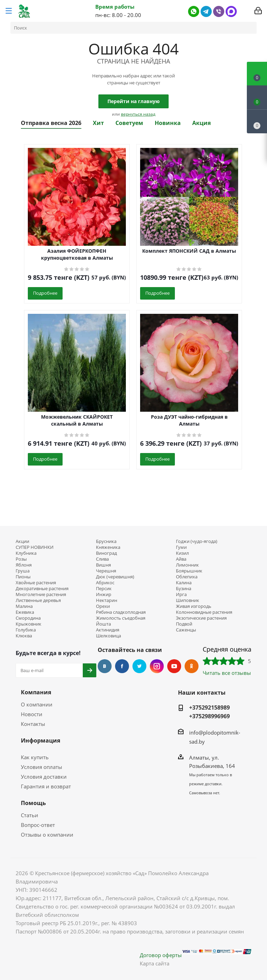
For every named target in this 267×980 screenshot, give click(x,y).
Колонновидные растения (204, 612)
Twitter (139, 666)
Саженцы (186, 630)
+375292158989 (209, 707)
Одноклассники (192, 666)
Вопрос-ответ (38, 825)
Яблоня (24, 565)
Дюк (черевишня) (115, 577)
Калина (184, 583)
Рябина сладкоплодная (121, 612)
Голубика (26, 630)
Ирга (181, 594)
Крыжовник (29, 624)
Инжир (104, 594)
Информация (41, 740)
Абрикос (105, 583)
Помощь (33, 803)
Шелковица (108, 636)
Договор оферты (161, 955)
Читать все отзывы (227, 673)
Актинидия (108, 630)
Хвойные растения (36, 583)
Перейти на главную (133, 101)
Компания (36, 692)
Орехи (103, 606)
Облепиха (187, 577)
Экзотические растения (201, 618)
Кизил (182, 553)
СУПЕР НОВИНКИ (35, 547)
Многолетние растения (41, 594)
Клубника (26, 553)
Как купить (35, 757)
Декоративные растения (42, 589)
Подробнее (45, 293)
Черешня (106, 571)
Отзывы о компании (47, 835)
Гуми (181, 547)
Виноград (106, 553)
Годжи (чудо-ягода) (197, 541)
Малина (24, 606)
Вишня (103, 565)
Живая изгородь (194, 606)
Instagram (157, 666)
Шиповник (188, 600)
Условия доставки (44, 777)
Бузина (184, 589)
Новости (32, 714)
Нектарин (107, 600)
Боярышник (189, 571)
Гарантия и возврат (46, 786)
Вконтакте (105, 666)
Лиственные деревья (38, 600)
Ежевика (25, 612)
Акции (22, 541)
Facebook (122, 666)
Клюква (24, 636)
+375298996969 (209, 716)
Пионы (23, 577)
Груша (23, 571)
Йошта (103, 624)
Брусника (106, 541)
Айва (181, 559)
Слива (102, 559)
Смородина (28, 618)
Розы (21, 559)
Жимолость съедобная (121, 618)
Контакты (33, 724)
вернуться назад (138, 114)
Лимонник (187, 565)
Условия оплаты (42, 767)
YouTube (174, 666)
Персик (104, 589)
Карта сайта (155, 963)
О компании (37, 704)
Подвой (184, 624)
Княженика (108, 547)
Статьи (30, 815)
